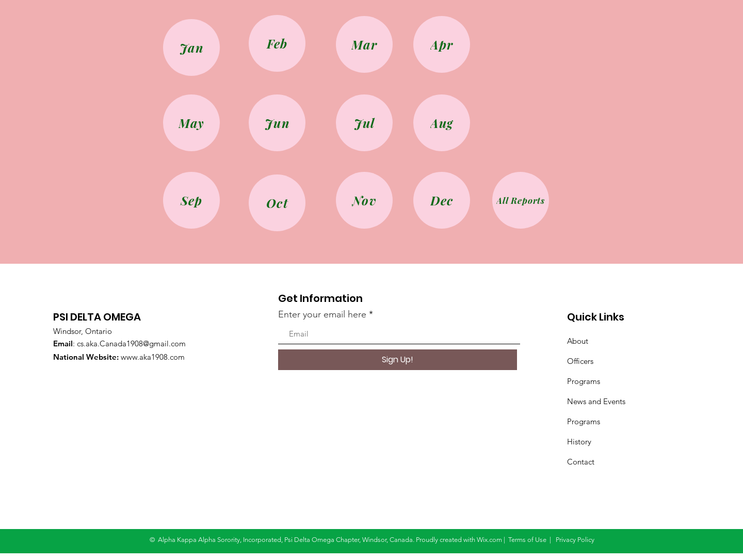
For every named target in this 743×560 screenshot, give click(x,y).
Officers (580, 361)
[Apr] (442, 44)
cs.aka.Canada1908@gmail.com (131, 343)
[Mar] (364, 44)
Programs (584, 381)
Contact (581, 462)
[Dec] (442, 200)
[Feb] (277, 43)
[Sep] (191, 200)
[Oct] (277, 203)
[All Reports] (521, 200)
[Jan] (191, 47)
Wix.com (489, 540)
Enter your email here (322, 314)
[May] (191, 123)
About (578, 341)
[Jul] (364, 123)
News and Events (596, 401)
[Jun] (277, 123)
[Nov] (364, 200)
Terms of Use (527, 540)
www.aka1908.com (153, 357)
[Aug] (442, 123)
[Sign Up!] (398, 360)
